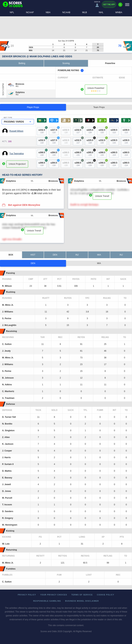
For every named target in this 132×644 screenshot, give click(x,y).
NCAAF (30, 12)
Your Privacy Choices (54, 595)
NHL (101, 12)
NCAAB (66, 12)
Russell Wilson (16, 131)
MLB (84, 12)
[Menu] (127, 5)
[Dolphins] (20, 92)
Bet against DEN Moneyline (24, 205)
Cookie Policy (106, 595)
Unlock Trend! (102, 196)
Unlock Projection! (17, 164)
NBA (48, 12)
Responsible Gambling (47, 601)
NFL (12, 12)
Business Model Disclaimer (82, 601)
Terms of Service (82, 595)
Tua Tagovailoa (17, 154)
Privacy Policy (27, 595)
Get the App (109, 5)
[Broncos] (20, 84)
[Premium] (120, 6)
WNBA (119, 12)
